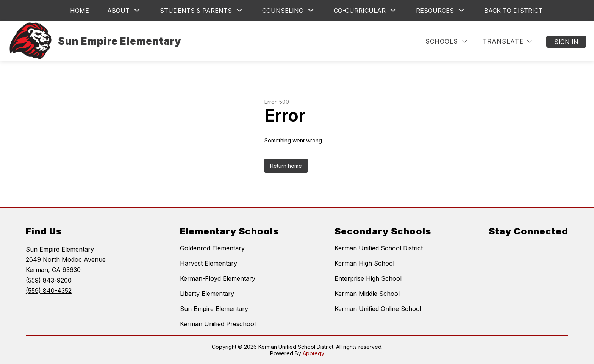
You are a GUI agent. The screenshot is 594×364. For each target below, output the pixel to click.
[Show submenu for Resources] (435, 11)
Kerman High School (364, 263)
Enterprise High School (368, 278)
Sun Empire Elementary (214, 309)
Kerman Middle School (367, 294)
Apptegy (313, 353)
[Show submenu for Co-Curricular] (360, 11)
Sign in (566, 42)
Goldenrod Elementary (212, 248)
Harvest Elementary (209, 263)
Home (80, 11)
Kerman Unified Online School (378, 309)
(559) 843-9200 (49, 280)
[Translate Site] (507, 41)
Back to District (513, 11)
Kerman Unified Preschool (218, 324)
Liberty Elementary (207, 294)
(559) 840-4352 (49, 291)
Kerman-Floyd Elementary (218, 278)
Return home (286, 166)
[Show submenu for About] (118, 11)
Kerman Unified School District (379, 248)
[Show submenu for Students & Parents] (196, 11)
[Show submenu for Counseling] (283, 11)
